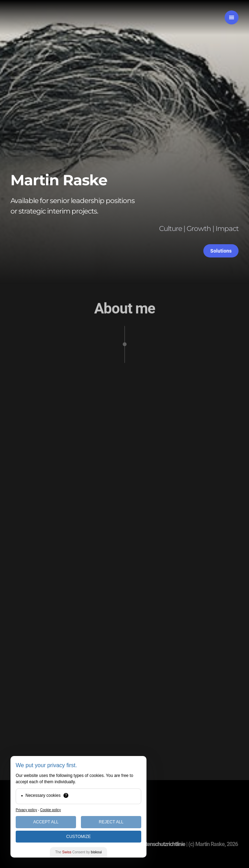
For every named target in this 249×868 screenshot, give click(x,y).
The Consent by (78, 852)
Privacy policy (26, 810)
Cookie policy (50, 810)
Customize (78, 837)
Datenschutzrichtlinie (163, 844)
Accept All (46, 822)
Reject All (111, 822)
